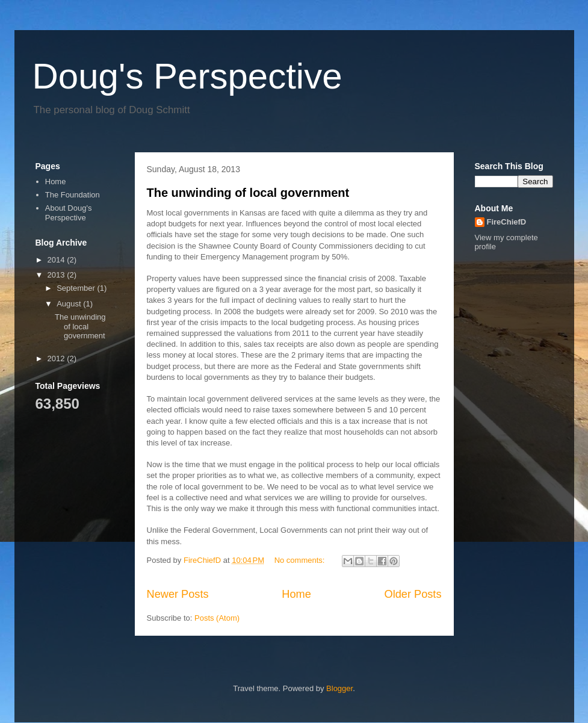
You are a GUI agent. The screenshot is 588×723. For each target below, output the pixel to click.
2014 (57, 260)
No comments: (301, 560)
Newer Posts (178, 594)
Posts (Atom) (217, 618)
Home (296, 594)
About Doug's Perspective (69, 213)
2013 (57, 275)
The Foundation (73, 195)
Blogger (339, 688)
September (77, 288)
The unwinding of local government (248, 193)
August (70, 304)
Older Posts (413, 594)
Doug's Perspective (187, 76)
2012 (57, 358)
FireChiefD (507, 222)
